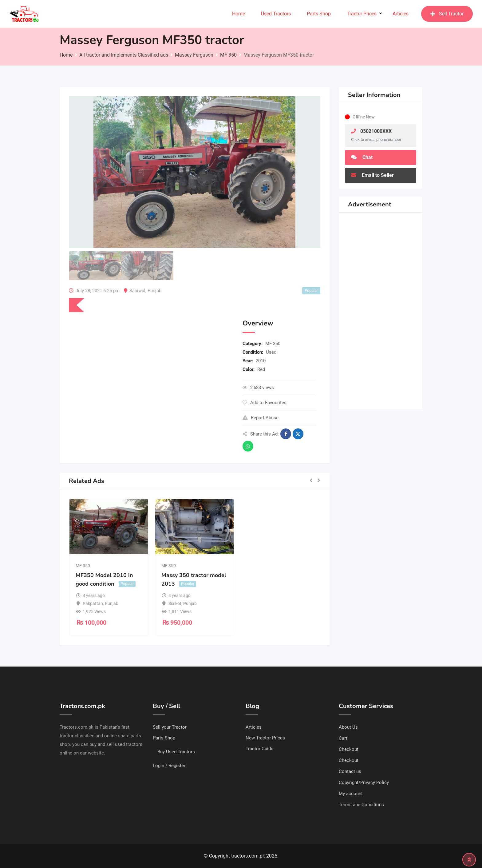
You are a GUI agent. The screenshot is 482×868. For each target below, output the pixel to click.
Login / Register (169, 766)
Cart (343, 738)
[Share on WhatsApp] (248, 446)
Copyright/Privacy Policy (364, 782)
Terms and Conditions (361, 805)
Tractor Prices (362, 14)
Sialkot (175, 603)
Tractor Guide (259, 749)
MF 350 (273, 344)
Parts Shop (319, 14)
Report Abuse (261, 418)
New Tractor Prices (265, 738)
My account (351, 794)
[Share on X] (298, 434)
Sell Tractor (447, 14)
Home (239, 14)
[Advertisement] (151, 364)
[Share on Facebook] (286, 434)
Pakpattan (93, 603)
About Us (348, 727)
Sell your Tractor (170, 727)
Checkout (349, 749)
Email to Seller (372, 175)
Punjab (154, 291)
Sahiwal (137, 291)
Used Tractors (276, 14)
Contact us (350, 771)
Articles (401, 14)
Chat (362, 157)
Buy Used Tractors (176, 752)
